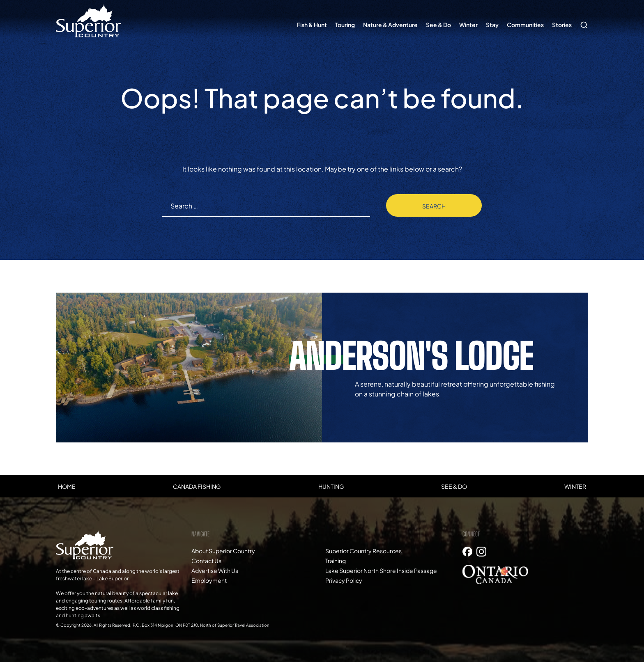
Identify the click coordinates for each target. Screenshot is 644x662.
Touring (345, 25)
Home (67, 486)
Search (582, 21)
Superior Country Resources (363, 551)
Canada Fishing (197, 486)
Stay (492, 25)
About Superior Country (223, 551)
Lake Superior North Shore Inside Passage (381, 570)
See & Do (438, 25)
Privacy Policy (344, 580)
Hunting (331, 486)
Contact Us (206, 561)
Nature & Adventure (390, 25)
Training (336, 561)
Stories (562, 25)
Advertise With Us (215, 570)
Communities (525, 25)
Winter (468, 25)
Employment (209, 580)
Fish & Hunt (312, 25)
